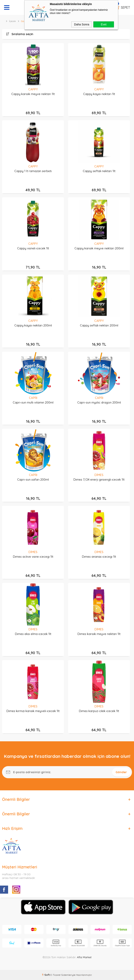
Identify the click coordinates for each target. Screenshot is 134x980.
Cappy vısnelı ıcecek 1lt (33, 248)
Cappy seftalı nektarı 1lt (99, 171)
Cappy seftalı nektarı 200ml (99, 325)
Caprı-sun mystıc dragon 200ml (99, 402)
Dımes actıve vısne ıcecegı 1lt (33, 557)
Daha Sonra (82, 24)
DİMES (99, 475)
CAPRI (33, 398)
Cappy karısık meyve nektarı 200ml (99, 248)
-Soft (46, 975)
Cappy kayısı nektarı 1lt (99, 94)
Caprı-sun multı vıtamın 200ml (33, 402)
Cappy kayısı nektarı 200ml (33, 325)
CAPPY (33, 89)
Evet (104, 24)
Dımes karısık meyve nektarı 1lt (99, 634)
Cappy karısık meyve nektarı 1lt (33, 94)
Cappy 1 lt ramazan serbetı (33, 171)
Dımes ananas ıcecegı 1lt (99, 557)
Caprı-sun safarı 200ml (33, 480)
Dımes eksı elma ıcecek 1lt (33, 634)
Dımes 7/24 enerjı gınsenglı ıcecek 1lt (99, 480)
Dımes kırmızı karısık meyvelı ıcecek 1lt (33, 711)
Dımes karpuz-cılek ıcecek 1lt (99, 711)
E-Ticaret (55, 975)
